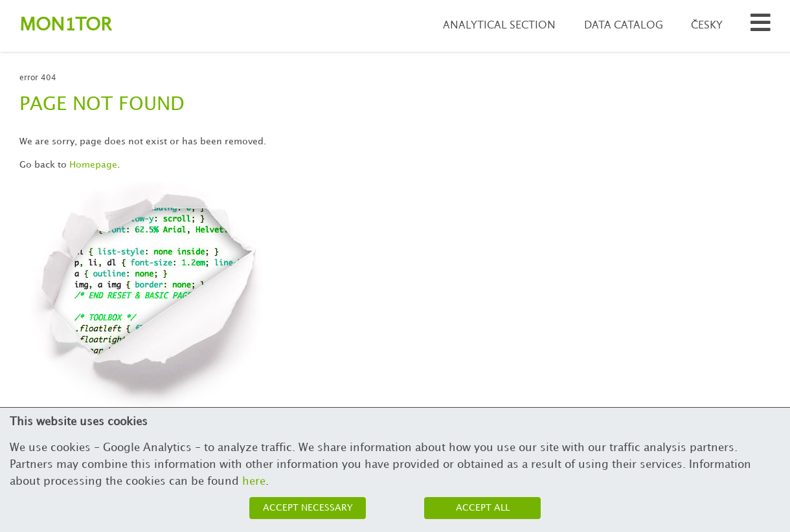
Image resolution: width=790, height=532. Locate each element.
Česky (707, 26)
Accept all (483, 508)
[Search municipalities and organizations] (761, 26)
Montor (65, 26)
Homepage (93, 165)
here (254, 482)
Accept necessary (308, 508)
